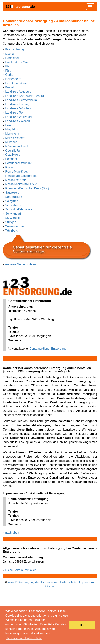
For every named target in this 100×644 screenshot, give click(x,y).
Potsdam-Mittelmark (18, 163)
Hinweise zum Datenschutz (59, 582)
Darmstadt (12, 58)
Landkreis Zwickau (17, 121)
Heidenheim (13, 79)
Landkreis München (18, 108)
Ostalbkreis (13, 155)
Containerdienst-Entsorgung (48, 349)
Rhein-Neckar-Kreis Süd (21, 184)
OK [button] (82, 625)
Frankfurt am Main (17, 62)
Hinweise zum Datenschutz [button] (24, 638)
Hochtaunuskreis (16, 83)
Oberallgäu (12, 151)
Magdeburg (13, 129)
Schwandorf (13, 214)
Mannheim (12, 134)
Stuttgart (11, 222)
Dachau (10, 54)
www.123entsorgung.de (23, 582)
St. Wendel (12, 218)
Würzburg (12, 231)
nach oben (12, 533)
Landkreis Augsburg (18, 92)
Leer (8, 125)
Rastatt (10, 167)
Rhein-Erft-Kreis (16, 180)
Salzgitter (11, 201)
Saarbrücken (14, 197)
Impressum (86, 582)
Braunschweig (15, 49)
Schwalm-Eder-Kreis (19, 209)
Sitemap (50, 586)
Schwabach (13, 205)
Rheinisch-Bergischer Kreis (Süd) (27, 188)
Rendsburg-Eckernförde (21, 176)
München (11, 142)
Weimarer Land (15, 226)
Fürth (9, 66)
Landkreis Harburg (17, 104)
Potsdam (11, 159)
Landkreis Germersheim (21, 100)
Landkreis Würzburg (18, 117)
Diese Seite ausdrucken (21, 570)
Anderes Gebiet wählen (20, 264)
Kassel (10, 87)
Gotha (9, 75)
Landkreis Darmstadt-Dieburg (24, 96)
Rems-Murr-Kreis (16, 172)
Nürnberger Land (16, 146)
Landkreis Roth (15, 113)
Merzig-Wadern (15, 138)
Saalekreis (12, 193)
